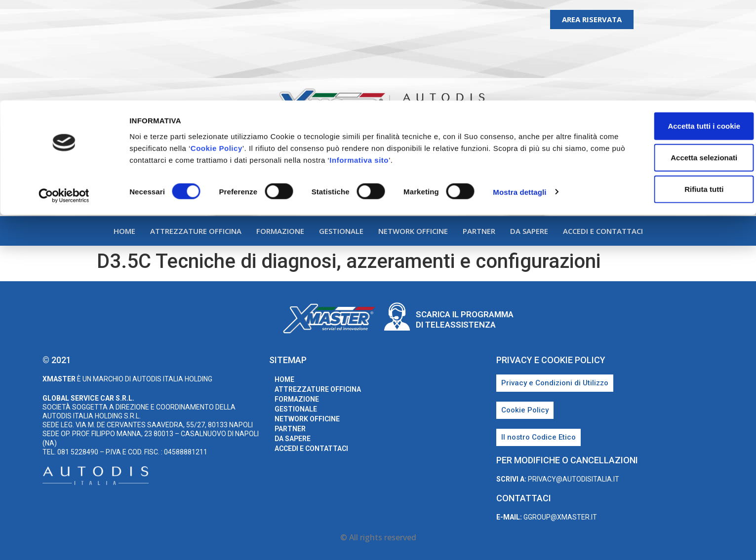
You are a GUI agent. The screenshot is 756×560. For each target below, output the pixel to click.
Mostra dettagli (519, 92)
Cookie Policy (263, 48)
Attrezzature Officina (196, 231)
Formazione (280, 231)
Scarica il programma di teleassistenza (465, 319)
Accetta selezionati (673, 57)
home (124, 231)
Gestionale (341, 231)
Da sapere (529, 231)
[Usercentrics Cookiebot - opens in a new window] (64, 96)
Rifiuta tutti (673, 89)
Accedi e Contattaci (603, 231)
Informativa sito (458, 59)
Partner (479, 231)
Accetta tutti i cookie (674, 25)
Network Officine (413, 231)
